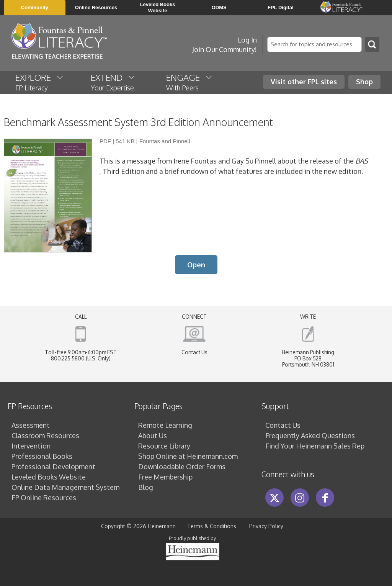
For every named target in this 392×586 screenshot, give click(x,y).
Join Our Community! (225, 49)
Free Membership (165, 477)
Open (196, 265)
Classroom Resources (45, 435)
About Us (153, 435)
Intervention (31, 446)
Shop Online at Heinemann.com (188, 456)
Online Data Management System (65, 487)
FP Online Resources (44, 498)
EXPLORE (40, 82)
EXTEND (113, 82)
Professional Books (42, 456)
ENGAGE (189, 82)
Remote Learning (165, 425)
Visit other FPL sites (304, 82)
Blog (146, 487)
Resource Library (164, 446)
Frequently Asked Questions (310, 435)
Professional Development (53, 467)
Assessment (31, 425)
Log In (247, 40)
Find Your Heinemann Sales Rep (315, 446)
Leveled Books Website (49, 477)
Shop (364, 82)
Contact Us (194, 352)
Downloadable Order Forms (182, 467)
